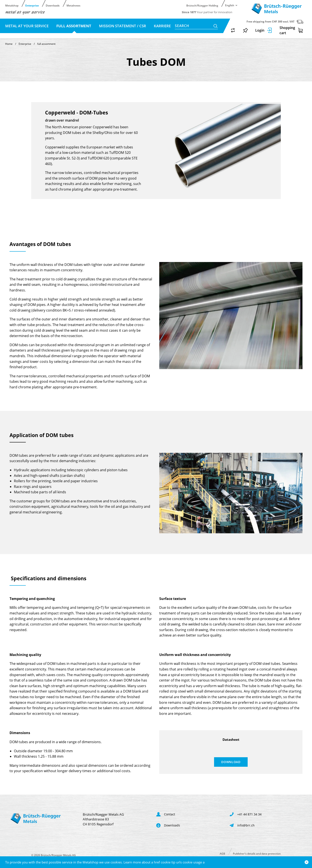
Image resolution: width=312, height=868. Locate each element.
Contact (14, 35)
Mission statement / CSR (123, 26)
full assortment (74, 26)
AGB (222, 853)
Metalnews (73, 5)
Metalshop (12, 5)
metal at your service (27, 26)
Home (9, 44)
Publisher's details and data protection (257, 853)
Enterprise (32, 5)
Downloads (53, 5)
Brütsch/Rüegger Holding (202, 5)
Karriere (162, 26)
